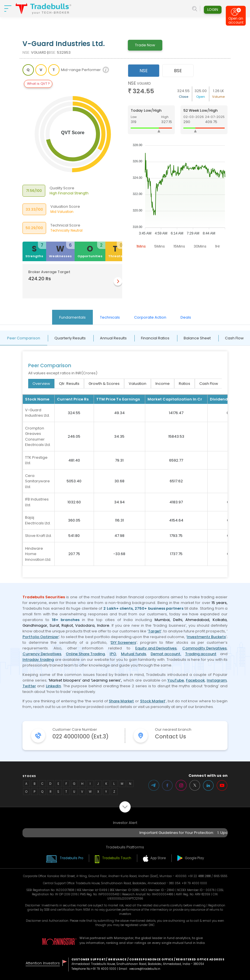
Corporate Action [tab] (150, 317)
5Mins (160, 246)
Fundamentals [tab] (72, 317)
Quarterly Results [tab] (70, 338)
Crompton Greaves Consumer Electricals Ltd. (38, 437)
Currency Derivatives (42, 654)
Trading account (201, 654)
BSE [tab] (178, 71)
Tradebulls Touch (117, 858)
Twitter (29, 686)
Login (213, 10)
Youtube (222, 785)
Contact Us (170, 737)
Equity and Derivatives (156, 648)
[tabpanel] (178, 166)
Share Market (121, 701)
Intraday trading (38, 660)
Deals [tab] (186, 317)
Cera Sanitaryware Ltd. (37, 481)
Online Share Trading (85, 654)
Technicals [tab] (110, 317)
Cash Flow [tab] (209, 384)
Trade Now (145, 45)
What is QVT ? (38, 84)
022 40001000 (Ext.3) (81, 737)
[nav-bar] (8, 9)
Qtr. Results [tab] (69, 384)
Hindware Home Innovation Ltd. (38, 554)
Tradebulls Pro (71, 858)
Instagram (217, 680)
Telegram (154, 785)
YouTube (176, 680)
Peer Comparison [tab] (24, 338)
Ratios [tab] (185, 384)
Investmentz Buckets (206, 637)
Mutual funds (134, 654)
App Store (158, 858)
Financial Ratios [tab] (155, 338)
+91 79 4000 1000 (104, 969)
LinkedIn (53, 686)
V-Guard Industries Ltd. (37, 413)
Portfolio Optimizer (41, 637)
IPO (113, 654)
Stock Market (153, 701)
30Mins (200, 246)
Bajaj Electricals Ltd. (38, 520)
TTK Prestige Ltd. (36, 460)
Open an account (236, 21)
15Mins (179, 246)
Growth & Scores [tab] (104, 384)
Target (154, 631)
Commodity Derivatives (204, 648)
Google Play (194, 858)
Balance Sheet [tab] (197, 338)
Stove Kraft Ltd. (38, 536)
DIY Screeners (123, 642)
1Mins (141, 246)
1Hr (218, 246)
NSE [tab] (144, 71)
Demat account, (166, 654)
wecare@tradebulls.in (145, 969)
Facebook (195, 680)
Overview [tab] (41, 384)
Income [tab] (163, 384)
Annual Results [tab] (113, 338)
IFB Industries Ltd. (37, 502)
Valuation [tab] (138, 384)
